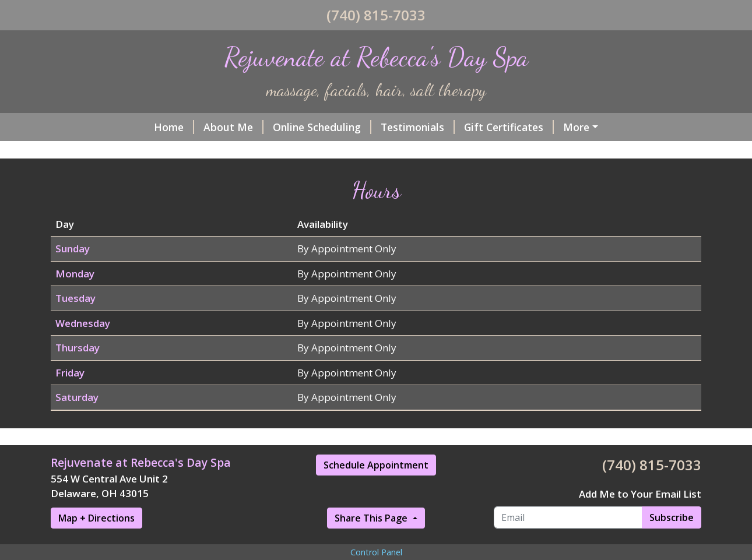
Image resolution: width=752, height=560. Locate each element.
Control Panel (376, 552)
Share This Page (372, 518)
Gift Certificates (509, 127)
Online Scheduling (322, 127)
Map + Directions (96, 518)
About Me (233, 127)
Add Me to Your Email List (640, 494)
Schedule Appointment (376, 465)
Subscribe (672, 517)
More (576, 127)
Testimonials (418, 127)
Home (174, 127)
